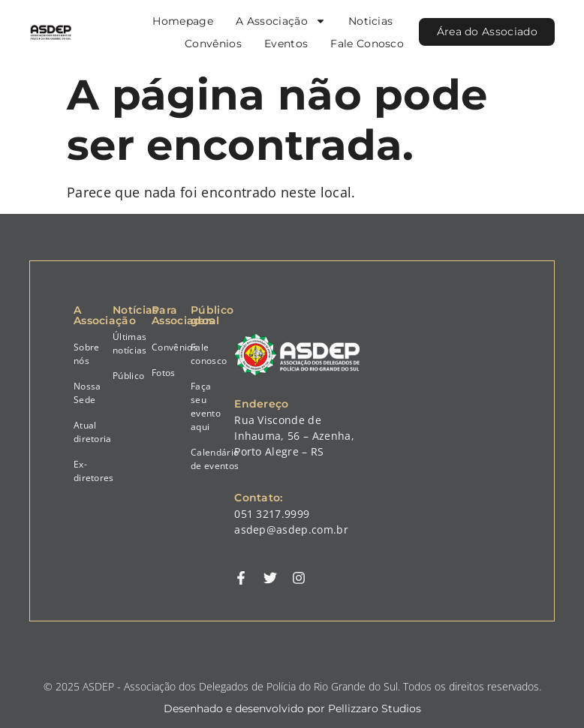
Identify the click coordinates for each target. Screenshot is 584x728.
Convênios (212, 44)
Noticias (369, 21)
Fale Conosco (366, 44)
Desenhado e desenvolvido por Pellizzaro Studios (292, 708)
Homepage (182, 21)
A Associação (279, 21)
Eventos (284, 44)
